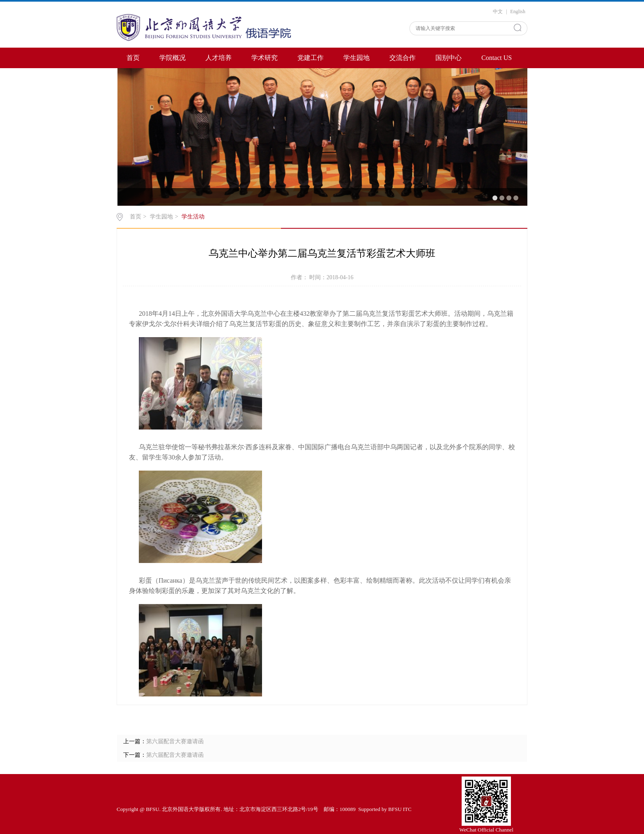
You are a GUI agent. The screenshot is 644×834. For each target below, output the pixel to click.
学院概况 (172, 58)
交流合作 (402, 58)
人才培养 (218, 58)
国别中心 (448, 58)
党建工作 (310, 58)
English (518, 11)
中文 (498, 11)
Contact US (497, 58)
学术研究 (264, 58)
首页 (133, 58)
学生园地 (356, 58)
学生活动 (193, 217)
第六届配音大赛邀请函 (175, 741)
